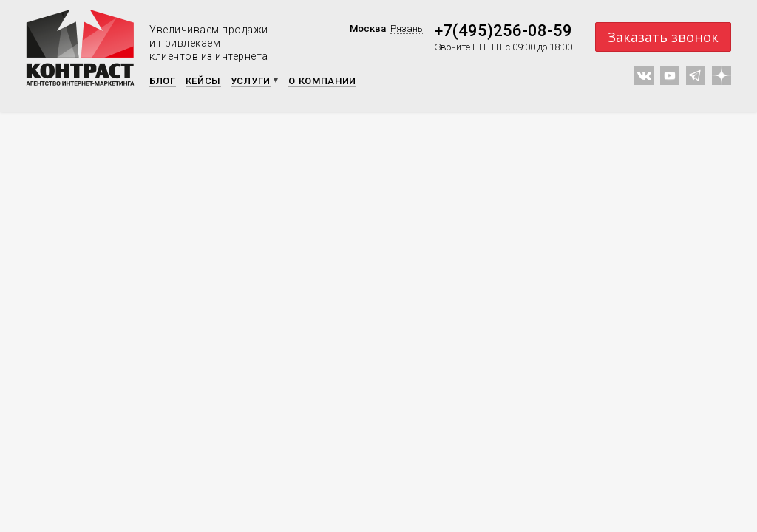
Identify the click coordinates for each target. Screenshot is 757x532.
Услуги (251, 81)
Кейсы (204, 81)
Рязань (407, 29)
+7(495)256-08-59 (503, 31)
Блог (163, 81)
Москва (368, 28)
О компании (322, 81)
